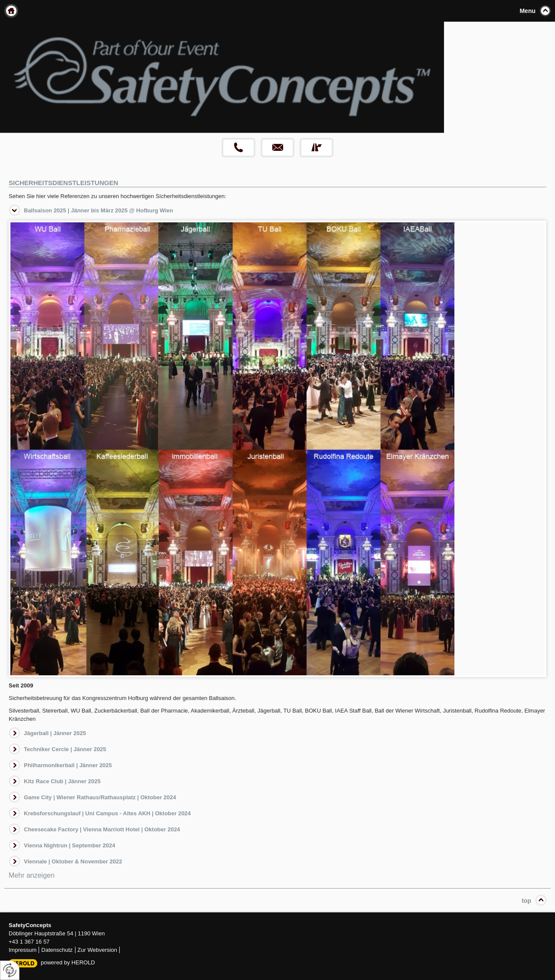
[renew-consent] (10, 970)
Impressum (23, 950)
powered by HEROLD (68, 962)
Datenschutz (57, 950)
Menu (527, 11)
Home (11, 11)
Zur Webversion (98, 950)
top (526, 901)
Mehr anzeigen (32, 875)
